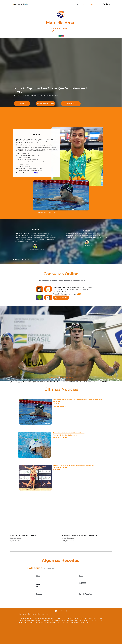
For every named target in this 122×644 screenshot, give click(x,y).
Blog (92, 4)
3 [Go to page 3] (61, 543)
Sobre (85, 4)
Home (79, 4)
